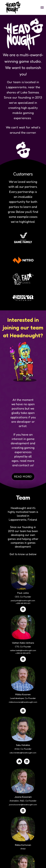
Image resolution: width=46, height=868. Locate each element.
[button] (42, 8)
